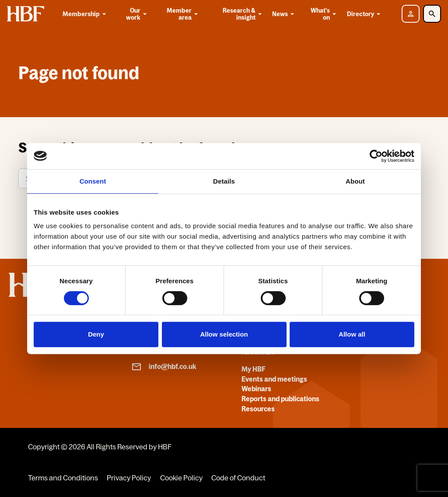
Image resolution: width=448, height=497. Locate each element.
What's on (324, 14)
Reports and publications (280, 399)
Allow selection (224, 334)
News (285, 14)
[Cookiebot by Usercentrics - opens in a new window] (376, 156)
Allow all (352, 334)
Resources (258, 409)
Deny (96, 334)
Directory (365, 14)
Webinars (256, 389)
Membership (86, 14)
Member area (183, 14)
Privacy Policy (129, 478)
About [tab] (355, 181)
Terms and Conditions (63, 478)
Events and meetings (274, 379)
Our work (137, 14)
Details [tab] (224, 181)
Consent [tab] (93, 181)
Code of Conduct (238, 478)
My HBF (254, 369)
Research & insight (243, 14)
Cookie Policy (181, 478)
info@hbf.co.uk (164, 367)
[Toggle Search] (432, 14)
